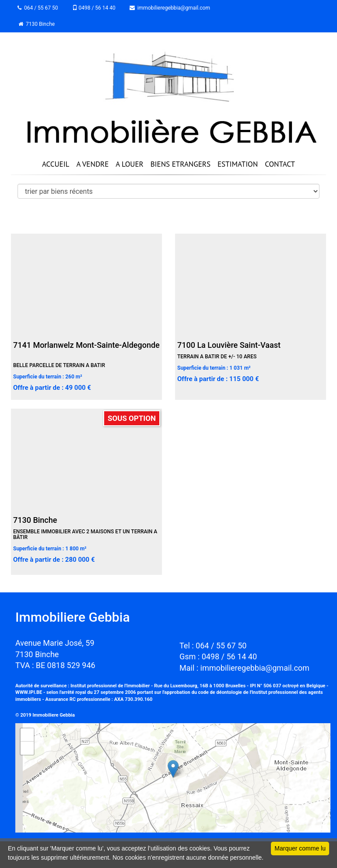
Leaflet (321, 829)
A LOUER (129, 164)
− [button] (27, 748)
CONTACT (280, 164)
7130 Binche (37, 24)
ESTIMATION (238, 164)
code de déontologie (220, 692)
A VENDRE (92, 164)
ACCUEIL (56, 164)
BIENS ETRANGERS (181, 164)
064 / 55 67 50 (38, 8)
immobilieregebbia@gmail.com (170, 8)
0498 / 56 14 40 (94, 8)
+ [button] (27, 735)
